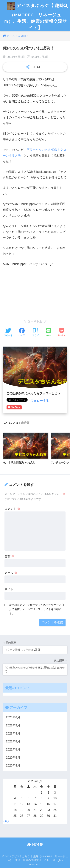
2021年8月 (13, 741)
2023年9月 (13, 725)
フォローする (40, 401)
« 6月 (6, 821)
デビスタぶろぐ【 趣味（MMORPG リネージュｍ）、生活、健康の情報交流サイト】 (35, 15)
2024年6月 (13, 717)
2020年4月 (13, 766)
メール (11, 573)
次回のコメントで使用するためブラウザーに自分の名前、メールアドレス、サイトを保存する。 (37, 609)
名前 (9, 556)
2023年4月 (13, 733)
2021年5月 (13, 749)
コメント (12, 509)
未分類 (25, 423)
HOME (35, 845)
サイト (9, 589)
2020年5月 (13, 758)
